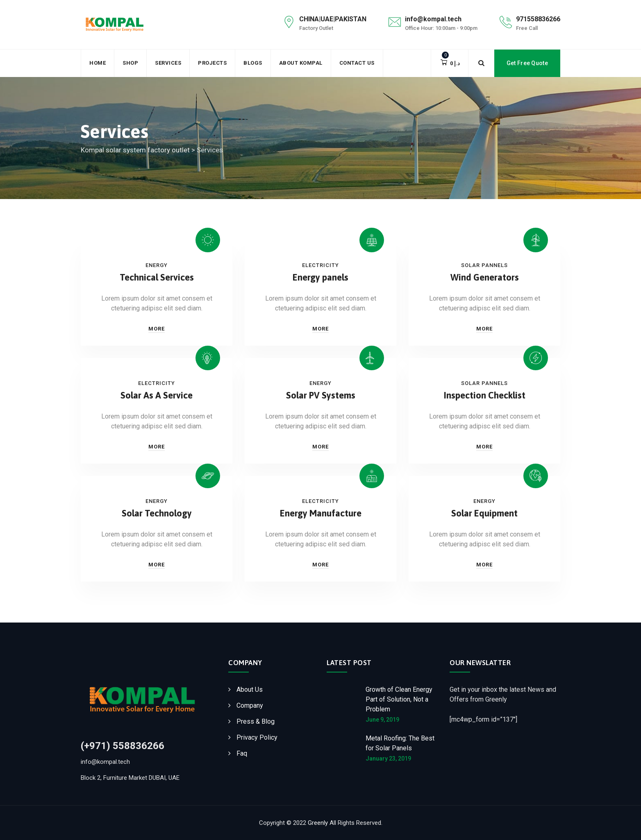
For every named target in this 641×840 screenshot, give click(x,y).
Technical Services (157, 277)
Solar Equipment (484, 513)
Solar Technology (157, 513)
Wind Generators (485, 277)
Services (168, 63)
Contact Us (357, 63)
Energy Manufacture (321, 513)
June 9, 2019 (382, 720)
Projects (212, 63)
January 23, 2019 (388, 758)
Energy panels (320, 277)
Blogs (253, 63)
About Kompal (301, 63)
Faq (242, 753)
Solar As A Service (157, 395)
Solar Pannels (484, 265)
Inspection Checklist (485, 395)
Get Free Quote (527, 63)
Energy (157, 265)
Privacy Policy (257, 737)
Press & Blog (256, 721)
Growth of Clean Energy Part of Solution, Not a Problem (399, 699)
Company (250, 705)
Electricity (320, 265)
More (157, 329)
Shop (130, 63)
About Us (250, 689)
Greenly (318, 823)
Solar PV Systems (321, 395)
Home (98, 63)
